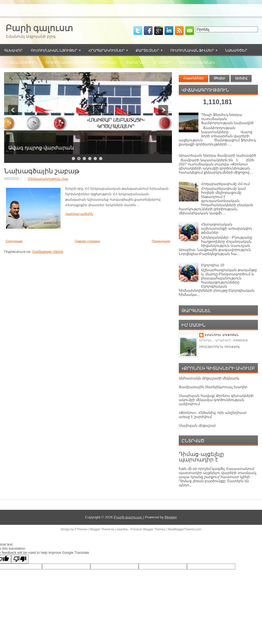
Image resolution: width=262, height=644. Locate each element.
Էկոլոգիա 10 (213, 265)
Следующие (14, 241)
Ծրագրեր (162, 62)
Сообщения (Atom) (48, 252)
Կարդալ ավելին (79, 214)
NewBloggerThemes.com (184, 529)
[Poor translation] (20, 559)
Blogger (171, 517)
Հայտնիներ (193, 78)
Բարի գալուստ (39, 27)
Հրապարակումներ (110, 48)
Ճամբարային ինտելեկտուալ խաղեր (213, 387)
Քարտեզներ (151, 48)
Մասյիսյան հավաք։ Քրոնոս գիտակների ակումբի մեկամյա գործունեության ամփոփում (216, 400)
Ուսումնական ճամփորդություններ (82, 62)
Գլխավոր (13, 50)
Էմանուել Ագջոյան (222, 335)
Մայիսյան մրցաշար (197, 425)
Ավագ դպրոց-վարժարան (41, 148)
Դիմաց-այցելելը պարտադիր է (201, 457)
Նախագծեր (236, 50)
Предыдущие (161, 241)
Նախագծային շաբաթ (42, 170)
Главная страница (87, 241)
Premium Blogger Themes (148, 529)
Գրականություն (21, 62)
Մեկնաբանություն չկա (48, 179)
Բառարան (135, 62)
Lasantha (122, 529)
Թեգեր (219, 78)
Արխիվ (241, 78)
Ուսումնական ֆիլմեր (196, 48)
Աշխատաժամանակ (197, 62)
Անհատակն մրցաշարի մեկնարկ (209, 378)
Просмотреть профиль (220, 347)
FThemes (81, 529)
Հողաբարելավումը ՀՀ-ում (225, 184)
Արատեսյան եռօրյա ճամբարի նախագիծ (217, 155)
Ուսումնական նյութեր (58, 48)
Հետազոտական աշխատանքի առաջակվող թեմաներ (226, 228)
